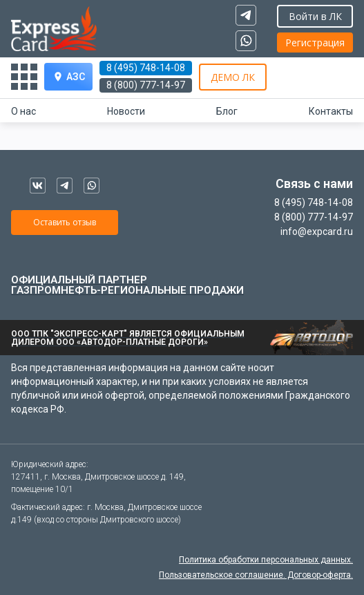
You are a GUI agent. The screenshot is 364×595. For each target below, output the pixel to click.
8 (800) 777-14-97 (146, 85)
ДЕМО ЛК (233, 77)
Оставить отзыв (65, 222)
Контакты (331, 111)
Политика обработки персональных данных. (266, 560)
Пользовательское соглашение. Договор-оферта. (256, 575)
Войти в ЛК (315, 16)
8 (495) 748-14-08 (146, 68)
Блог (227, 111)
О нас (23, 111)
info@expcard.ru (317, 232)
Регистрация (315, 42)
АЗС (69, 77)
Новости (126, 111)
